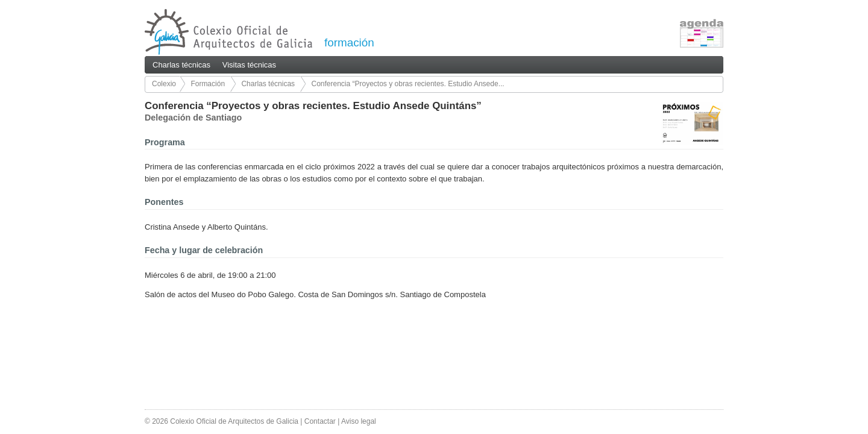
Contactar (320, 421)
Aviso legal (359, 421)
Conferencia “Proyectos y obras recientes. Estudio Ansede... (407, 84)
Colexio (164, 84)
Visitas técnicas (249, 65)
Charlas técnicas (181, 65)
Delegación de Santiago (193, 118)
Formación (208, 84)
